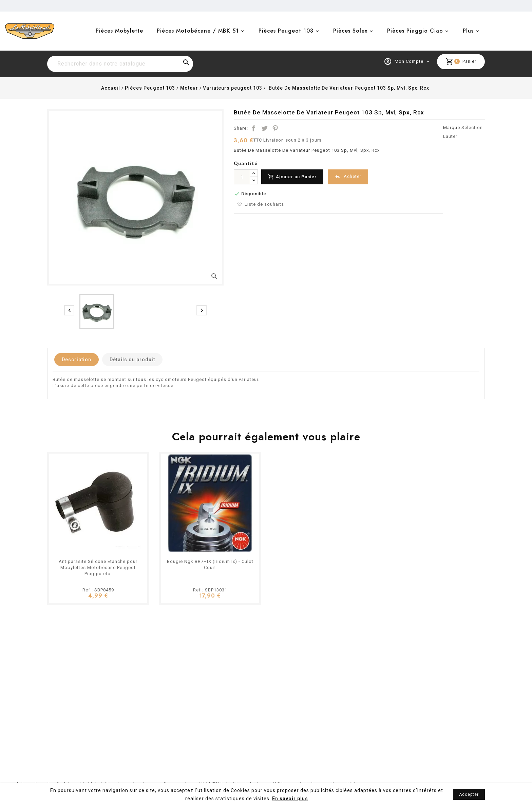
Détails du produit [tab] (132, 360)
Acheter (348, 177)
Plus (468, 31)
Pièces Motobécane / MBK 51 (198, 31)
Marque (452, 127)
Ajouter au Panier (292, 177)
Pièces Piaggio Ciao (415, 31)
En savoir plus (290, 799)
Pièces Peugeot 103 (286, 31)
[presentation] (69, 310)
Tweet (264, 128)
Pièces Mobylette (119, 31)
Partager (253, 128)
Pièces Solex (350, 31)
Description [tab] (77, 360)
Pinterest (275, 128)
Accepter (469, 794)
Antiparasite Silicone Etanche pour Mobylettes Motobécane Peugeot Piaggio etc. (98, 567)
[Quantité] (242, 177)
